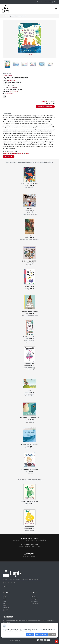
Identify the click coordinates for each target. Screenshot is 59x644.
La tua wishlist (35, 604)
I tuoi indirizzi (34, 602)
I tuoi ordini (34, 600)
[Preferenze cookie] (56, 641)
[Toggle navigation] (56, 9)
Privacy (5, 586)
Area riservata (16, 639)
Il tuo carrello (34, 598)
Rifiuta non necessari (41, 634)
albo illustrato (13, 88)
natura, (13, 153)
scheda (9, 157)
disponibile (10, 93)
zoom (29, 39)
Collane (5, 598)
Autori (5, 596)
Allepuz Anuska (8, 75)
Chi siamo (6, 607)
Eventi (5, 602)
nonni (26, 153)
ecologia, (20, 153)
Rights (5, 605)
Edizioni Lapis (18, 641)
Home (5, 16)
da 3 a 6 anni (14, 91)
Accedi (33, 596)
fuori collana (12, 80)
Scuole (5, 604)
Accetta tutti (30, 634)
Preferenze (52, 634)
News (5, 600)
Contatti (5, 609)
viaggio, (6, 153)
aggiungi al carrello (45, 107)
